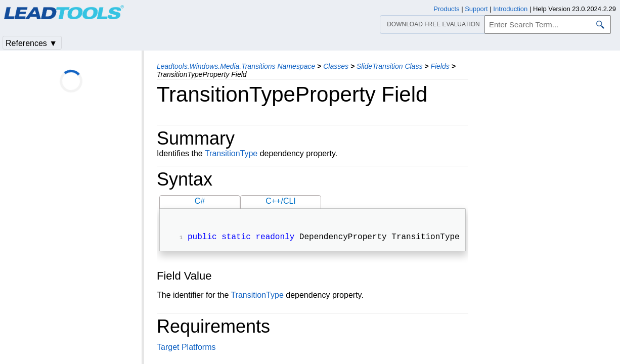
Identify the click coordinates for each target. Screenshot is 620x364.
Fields (440, 66)
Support (476, 9)
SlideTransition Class (389, 66)
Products (446, 9)
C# (200, 201)
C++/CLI (281, 201)
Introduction (510, 9)
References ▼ (31, 43)
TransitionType (231, 153)
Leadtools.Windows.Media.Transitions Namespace (236, 66)
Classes (336, 66)
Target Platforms (186, 348)
